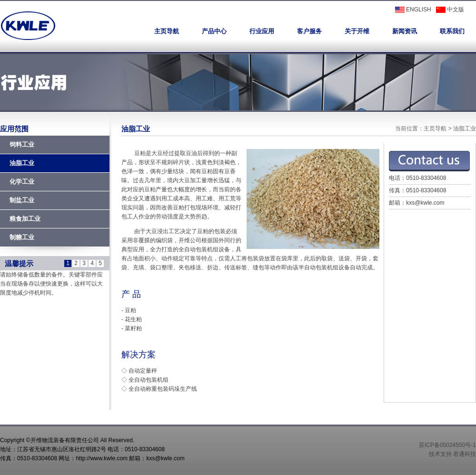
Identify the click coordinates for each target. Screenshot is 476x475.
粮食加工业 (25, 219)
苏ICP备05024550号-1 (447, 445)
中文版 (450, 10)
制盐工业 (22, 200)
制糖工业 (22, 237)
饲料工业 (22, 144)
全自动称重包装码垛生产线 (163, 389)
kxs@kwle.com (425, 203)
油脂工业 (22, 163)
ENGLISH (413, 10)
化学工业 (22, 182)
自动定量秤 (143, 371)
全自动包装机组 (149, 380)
